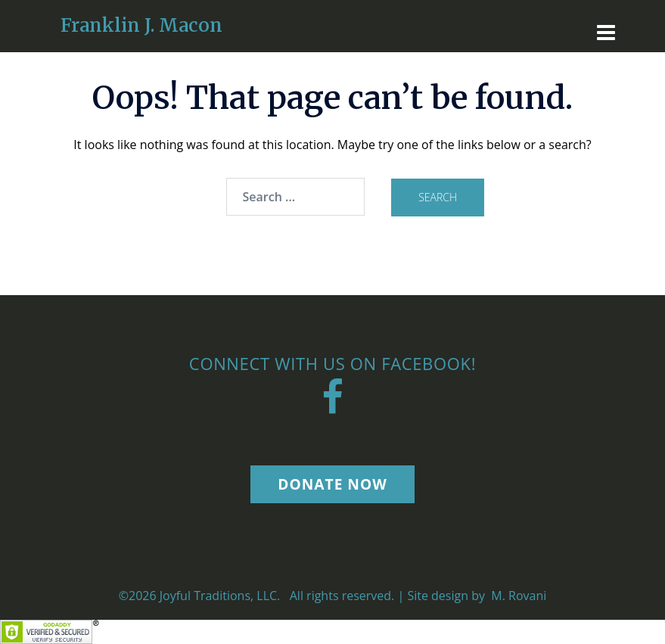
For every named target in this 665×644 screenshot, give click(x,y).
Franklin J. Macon (141, 25)
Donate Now (332, 484)
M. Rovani (517, 596)
